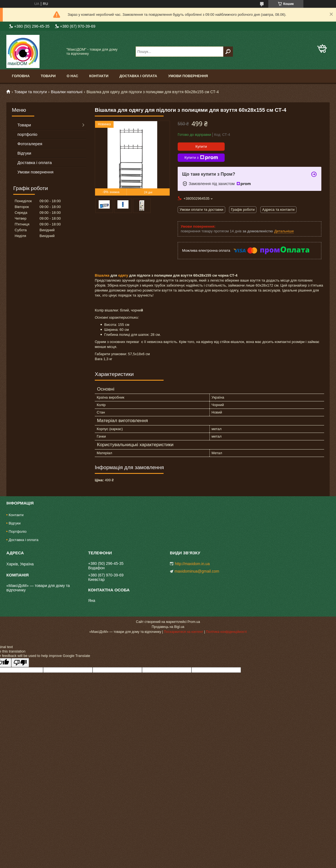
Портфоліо (18, 532)
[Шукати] (228, 52)
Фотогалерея (30, 144)
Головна (21, 76)
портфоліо (27, 134)
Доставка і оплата (138, 76)
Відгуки (24, 153)
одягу (123, 275)
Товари (48, 76)
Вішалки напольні (67, 92)
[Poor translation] (20, 663)
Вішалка (102, 275)
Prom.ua (194, 622)
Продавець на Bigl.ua (168, 627)
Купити (201, 146)
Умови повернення (188, 76)
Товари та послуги (30, 92)
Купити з (201, 158)
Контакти (99, 76)
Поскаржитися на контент (183, 632)
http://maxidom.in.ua (192, 564)
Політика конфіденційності (226, 632)
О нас (72, 76)
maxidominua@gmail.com (197, 571)
